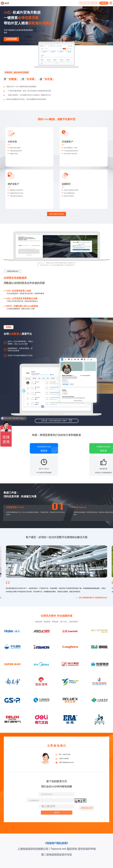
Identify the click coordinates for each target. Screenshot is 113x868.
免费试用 (104, 3)
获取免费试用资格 (57, 214)
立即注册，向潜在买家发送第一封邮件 (56, 421)
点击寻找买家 (11, 39)
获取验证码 (87, 808)
